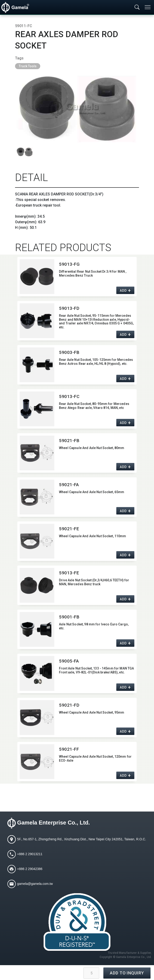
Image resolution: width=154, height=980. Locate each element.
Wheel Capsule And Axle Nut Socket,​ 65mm (92, 492)
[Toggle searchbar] (137, 7)
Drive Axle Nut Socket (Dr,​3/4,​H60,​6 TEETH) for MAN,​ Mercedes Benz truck (94, 582)
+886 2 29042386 (30, 869)
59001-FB (69, 617)
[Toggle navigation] (148, 7)
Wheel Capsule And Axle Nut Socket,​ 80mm (92, 448)
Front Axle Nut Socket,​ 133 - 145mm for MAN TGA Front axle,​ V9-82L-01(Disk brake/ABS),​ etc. (96, 670)
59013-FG (69, 264)
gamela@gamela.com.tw (35, 884)
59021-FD (69, 705)
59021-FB (69, 441)
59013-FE (69, 573)
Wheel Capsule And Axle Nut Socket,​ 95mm (92, 712)
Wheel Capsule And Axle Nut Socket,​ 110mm (93, 536)
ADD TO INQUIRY (127, 973)
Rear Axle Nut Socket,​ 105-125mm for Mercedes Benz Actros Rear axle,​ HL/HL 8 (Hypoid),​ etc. (96, 362)
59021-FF (69, 749)
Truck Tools (28, 66)
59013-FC (69, 396)
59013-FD (69, 308)
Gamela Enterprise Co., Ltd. (54, 823)
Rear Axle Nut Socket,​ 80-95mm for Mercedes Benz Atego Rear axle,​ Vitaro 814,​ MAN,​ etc (94, 406)
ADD (123, 291)
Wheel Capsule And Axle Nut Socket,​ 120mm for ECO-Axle (95, 758)
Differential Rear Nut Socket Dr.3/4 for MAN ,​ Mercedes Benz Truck (93, 273)
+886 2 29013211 (30, 854)
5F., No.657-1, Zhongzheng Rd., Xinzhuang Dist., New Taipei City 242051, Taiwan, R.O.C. (82, 839)
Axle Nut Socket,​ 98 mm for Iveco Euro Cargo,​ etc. (94, 626)
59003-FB (69, 352)
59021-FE (69, 529)
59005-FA (69, 661)
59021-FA (69, 485)
